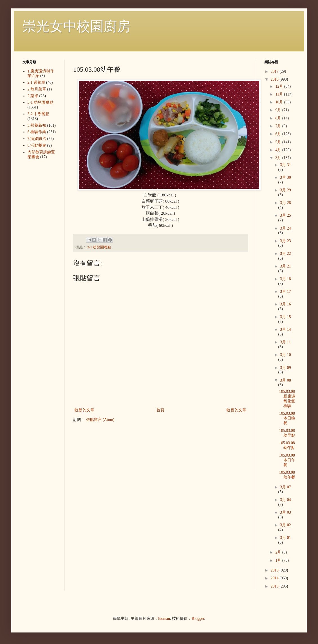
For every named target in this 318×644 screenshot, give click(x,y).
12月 (280, 86)
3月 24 (285, 228)
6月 (279, 134)
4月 (279, 150)
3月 (279, 158)
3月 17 (285, 292)
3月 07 (285, 487)
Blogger (198, 619)
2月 (279, 552)
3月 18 (285, 279)
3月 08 (285, 380)
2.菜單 (33, 96)
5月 (279, 142)
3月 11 (285, 342)
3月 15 (285, 317)
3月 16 (285, 304)
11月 (280, 94)
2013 (275, 586)
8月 (279, 118)
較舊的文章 (236, 410)
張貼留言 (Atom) (100, 420)
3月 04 (285, 500)
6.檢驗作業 (37, 132)
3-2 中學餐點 (39, 114)
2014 (275, 578)
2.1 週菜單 (36, 82)
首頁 (160, 410)
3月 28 (285, 203)
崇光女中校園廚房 (77, 26)
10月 (280, 102)
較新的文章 (84, 410)
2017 (275, 72)
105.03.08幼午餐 (287, 475)
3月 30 (285, 177)
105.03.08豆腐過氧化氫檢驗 (287, 399)
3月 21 (285, 266)
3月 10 (285, 355)
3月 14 (285, 329)
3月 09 (285, 368)
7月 (279, 126)
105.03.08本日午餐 (287, 460)
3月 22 (285, 254)
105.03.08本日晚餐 (287, 418)
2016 (275, 79)
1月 (279, 560)
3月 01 (285, 538)
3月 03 (285, 512)
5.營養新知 (37, 125)
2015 (275, 570)
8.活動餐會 (37, 145)
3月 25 (285, 215)
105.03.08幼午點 (287, 445)
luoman (164, 619)
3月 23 (285, 241)
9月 (279, 110)
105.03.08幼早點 (287, 433)
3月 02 (285, 525)
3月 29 (285, 190)
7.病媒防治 (37, 139)
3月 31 (285, 165)
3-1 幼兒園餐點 (99, 247)
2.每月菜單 (37, 89)
